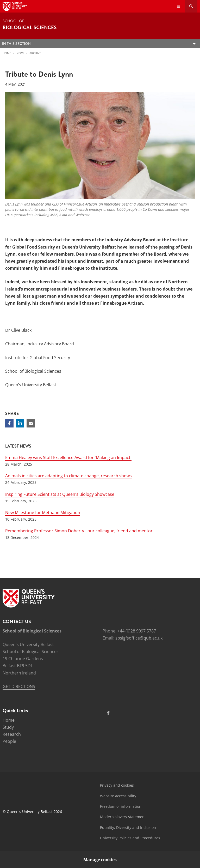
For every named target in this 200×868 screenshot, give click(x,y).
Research (12, 734)
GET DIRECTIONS (19, 686)
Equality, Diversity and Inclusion (128, 827)
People (9, 741)
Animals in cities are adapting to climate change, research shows (68, 476)
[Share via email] (31, 423)
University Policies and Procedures (130, 838)
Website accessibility (118, 796)
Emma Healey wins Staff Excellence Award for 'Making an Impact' (68, 457)
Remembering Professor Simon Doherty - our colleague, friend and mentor (79, 531)
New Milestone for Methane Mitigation (43, 513)
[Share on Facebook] (9, 423)
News (20, 53)
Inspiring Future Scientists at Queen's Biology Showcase (60, 494)
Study (8, 727)
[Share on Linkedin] (20, 423)
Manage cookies (100, 860)
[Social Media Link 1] (108, 713)
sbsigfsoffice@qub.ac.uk (139, 638)
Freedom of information (121, 806)
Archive (35, 53)
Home (7, 53)
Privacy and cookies (117, 785)
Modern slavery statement (123, 817)
